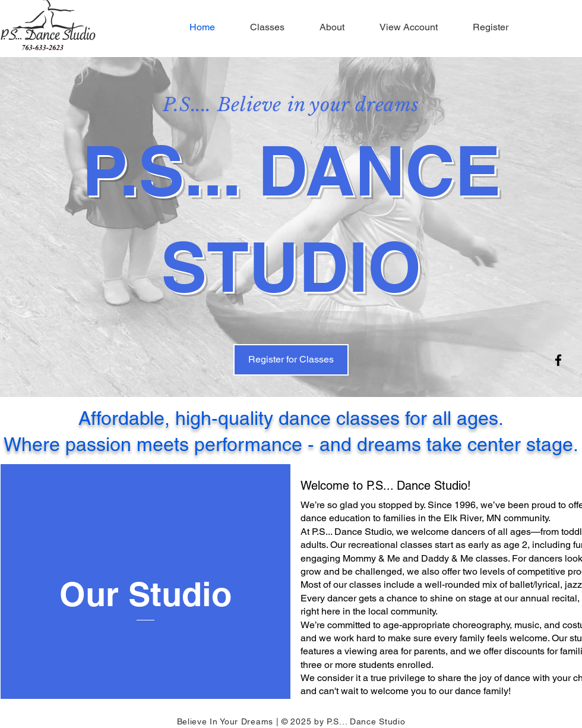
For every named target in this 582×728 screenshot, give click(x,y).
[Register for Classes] (291, 360)
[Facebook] (558, 360)
